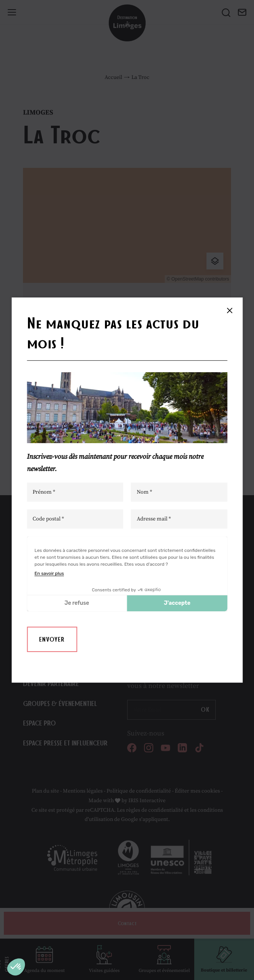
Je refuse (77, 603)
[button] (16, 967)
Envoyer (52, 639)
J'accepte (177, 603)
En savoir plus (49, 573)
